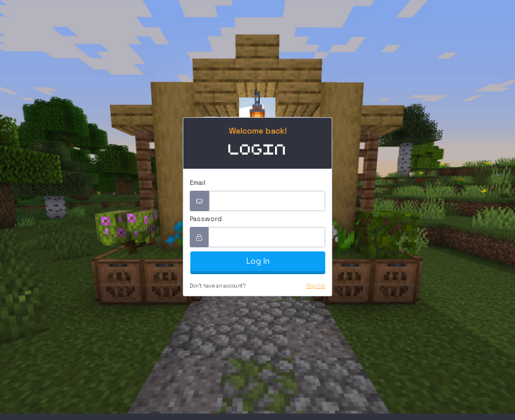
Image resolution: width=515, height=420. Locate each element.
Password (206, 219)
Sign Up (316, 286)
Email (198, 183)
